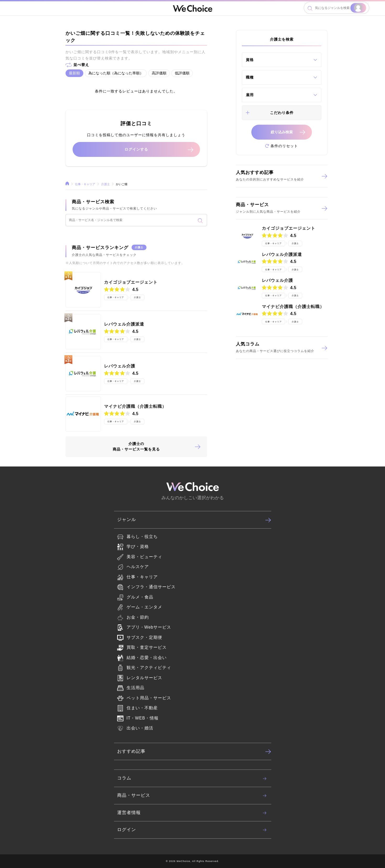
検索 (358, 8)
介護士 (106, 184)
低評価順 (182, 73)
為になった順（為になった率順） (116, 73)
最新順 (74, 73)
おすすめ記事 (194, 751)
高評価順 (159, 73)
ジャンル (194, 520)
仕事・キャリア (86, 184)
